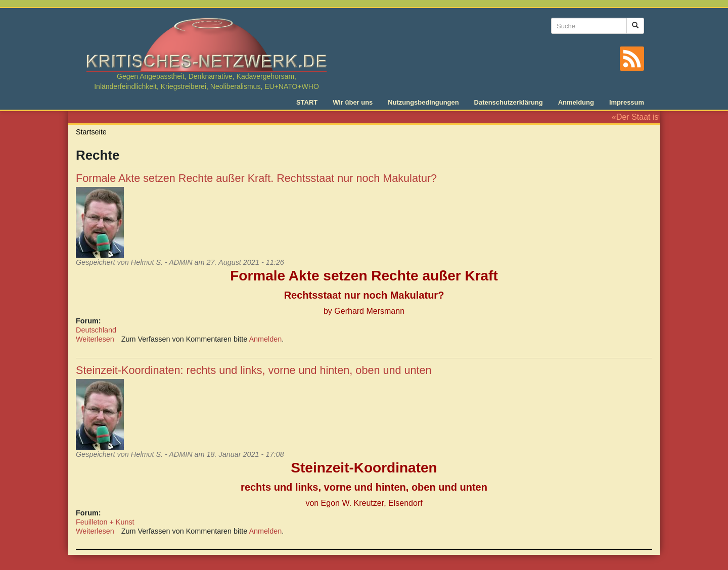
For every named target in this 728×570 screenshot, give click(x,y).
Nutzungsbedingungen (423, 102)
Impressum (627, 102)
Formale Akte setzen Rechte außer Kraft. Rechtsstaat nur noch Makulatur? (256, 178)
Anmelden (266, 339)
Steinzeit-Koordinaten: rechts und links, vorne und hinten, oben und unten (254, 370)
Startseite (91, 132)
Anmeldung (576, 102)
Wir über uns (353, 102)
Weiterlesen (95, 339)
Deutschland (96, 330)
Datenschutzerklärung (509, 102)
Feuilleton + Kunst (105, 522)
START (307, 102)
